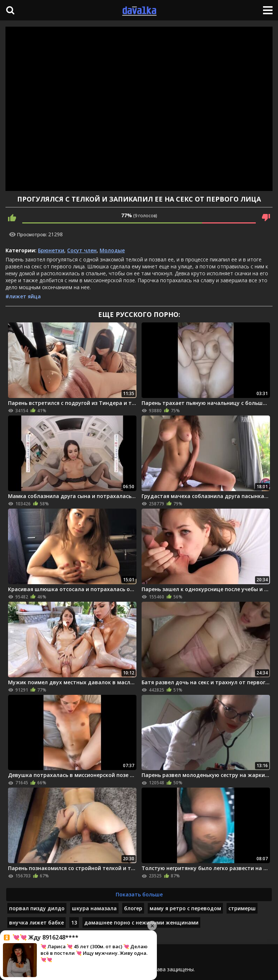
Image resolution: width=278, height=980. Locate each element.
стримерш (242, 908)
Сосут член (82, 250)
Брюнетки (51, 250)
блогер (133, 908)
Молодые (112, 250)
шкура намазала (94, 908)
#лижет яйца (23, 296)
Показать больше (139, 894)
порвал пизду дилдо (37, 908)
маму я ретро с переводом (185, 908)
